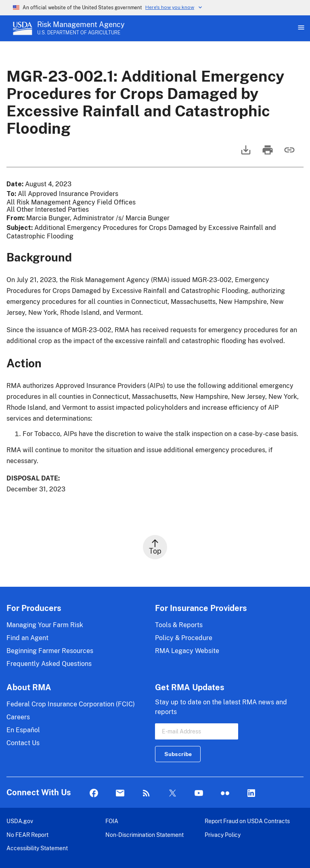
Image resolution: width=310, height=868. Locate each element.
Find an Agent (27, 638)
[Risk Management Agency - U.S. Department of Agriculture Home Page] (81, 28)
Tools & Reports (179, 625)
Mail (120, 793)
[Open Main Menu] (300, 28)
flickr (225, 793)
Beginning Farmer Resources (50, 651)
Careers (18, 717)
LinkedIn (251, 793)
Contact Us (23, 743)
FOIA (112, 821)
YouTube (199, 793)
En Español (23, 730)
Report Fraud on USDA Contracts (247, 821)
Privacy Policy (223, 835)
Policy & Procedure (184, 638)
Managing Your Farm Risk (45, 625)
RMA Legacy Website (187, 651)
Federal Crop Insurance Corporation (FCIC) (71, 704)
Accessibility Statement (37, 848)
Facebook (94, 793)
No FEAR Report (27, 835)
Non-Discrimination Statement (145, 835)
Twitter (173, 793)
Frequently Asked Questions (49, 664)
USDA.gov (20, 821)
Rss (146, 793)
